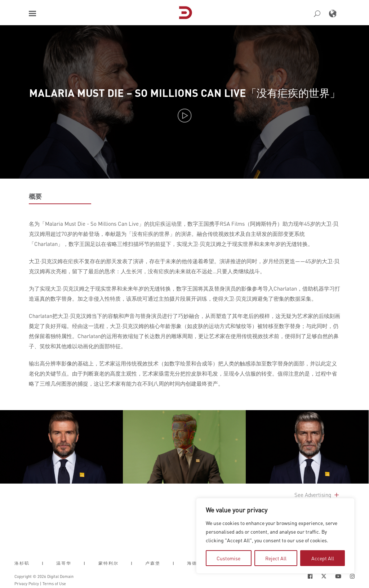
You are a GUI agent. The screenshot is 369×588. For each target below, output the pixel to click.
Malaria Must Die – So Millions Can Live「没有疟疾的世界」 (185, 93)
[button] (32, 14)
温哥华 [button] (64, 563)
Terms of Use (54, 584)
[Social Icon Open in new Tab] (310, 576)
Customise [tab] (228, 558)
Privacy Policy (27, 584)
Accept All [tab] (323, 558)
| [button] (43, 563)
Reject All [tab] (276, 558)
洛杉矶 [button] (22, 563)
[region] (275, 536)
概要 (35, 196)
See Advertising (317, 495)
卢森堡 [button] (153, 563)
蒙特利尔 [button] (108, 563)
